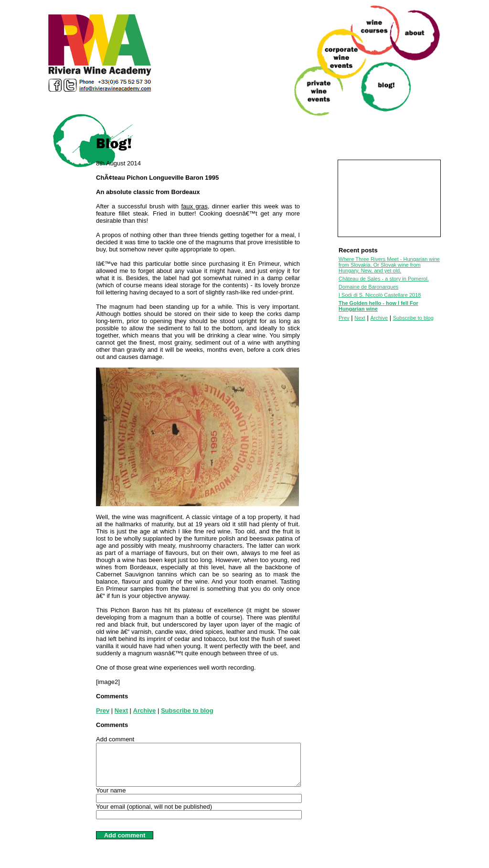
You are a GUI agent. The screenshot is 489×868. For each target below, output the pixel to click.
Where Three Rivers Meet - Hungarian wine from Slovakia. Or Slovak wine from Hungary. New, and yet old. (389, 265)
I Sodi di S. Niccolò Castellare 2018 (380, 295)
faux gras (194, 206)
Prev (103, 711)
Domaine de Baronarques (368, 287)
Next (121, 711)
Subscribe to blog (187, 711)
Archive (145, 711)
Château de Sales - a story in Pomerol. (384, 279)
